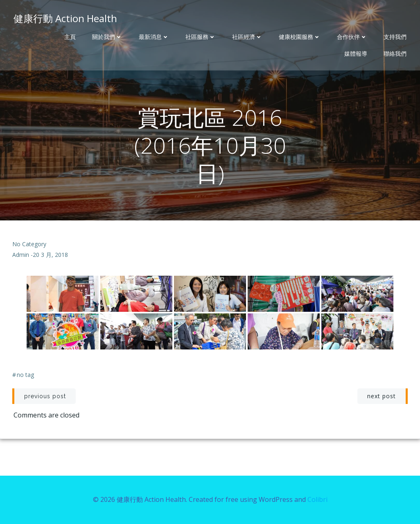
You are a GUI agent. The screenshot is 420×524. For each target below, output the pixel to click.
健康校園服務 (300, 37)
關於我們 (107, 37)
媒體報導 (356, 54)
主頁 (70, 37)
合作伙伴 (352, 37)
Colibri (317, 499)
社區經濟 (247, 37)
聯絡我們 (395, 54)
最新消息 (154, 37)
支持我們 (395, 37)
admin (21, 255)
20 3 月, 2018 (50, 255)
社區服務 (201, 37)
